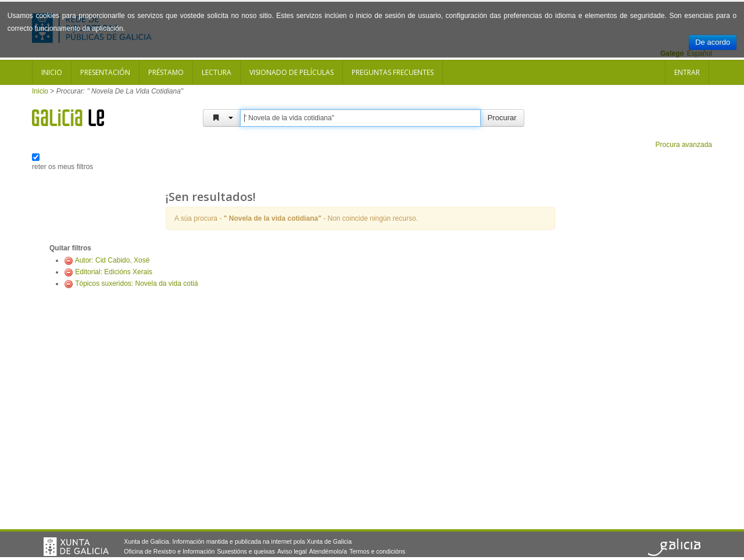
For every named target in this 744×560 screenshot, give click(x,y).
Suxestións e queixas (246, 551)
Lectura (217, 72)
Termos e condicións (377, 551)
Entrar (687, 72)
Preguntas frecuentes (393, 72)
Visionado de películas (291, 72)
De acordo (713, 42)
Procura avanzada (684, 145)
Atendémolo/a (328, 551)
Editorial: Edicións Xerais (114, 272)
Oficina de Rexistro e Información (169, 551)
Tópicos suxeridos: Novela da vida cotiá (136, 283)
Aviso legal (292, 551)
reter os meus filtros (62, 167)
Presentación (105, 72)
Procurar (502, 118)
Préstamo (166, 72)
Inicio (52, 72)
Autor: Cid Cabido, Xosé (112, 260)
